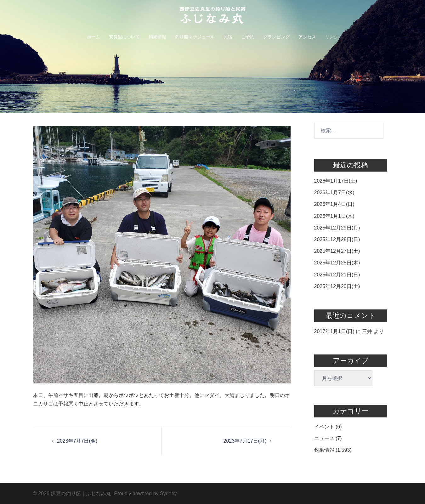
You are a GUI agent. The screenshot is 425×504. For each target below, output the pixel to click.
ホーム (93, 37)
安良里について (124, 37)
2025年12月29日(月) (337, 228)
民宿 (228, 37)
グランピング (276, 37)
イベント (324, 427)
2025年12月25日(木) (337, 263)
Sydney (168, 493)
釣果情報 (157, 37)
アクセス (307, 37)
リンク (331, 37)
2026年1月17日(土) (336, 181)
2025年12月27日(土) (337, 251)
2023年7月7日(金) (77, 441)
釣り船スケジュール (195, 37)
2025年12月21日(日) (337, 275)
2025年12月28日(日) (337, 239)
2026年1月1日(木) (334, 216)
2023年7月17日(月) (245, 441)
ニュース (324, 438)
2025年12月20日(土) (337, 286)
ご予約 (248, 37)
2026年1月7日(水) (334, 193)
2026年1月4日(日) (334, 204)
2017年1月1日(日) (334, 331)
